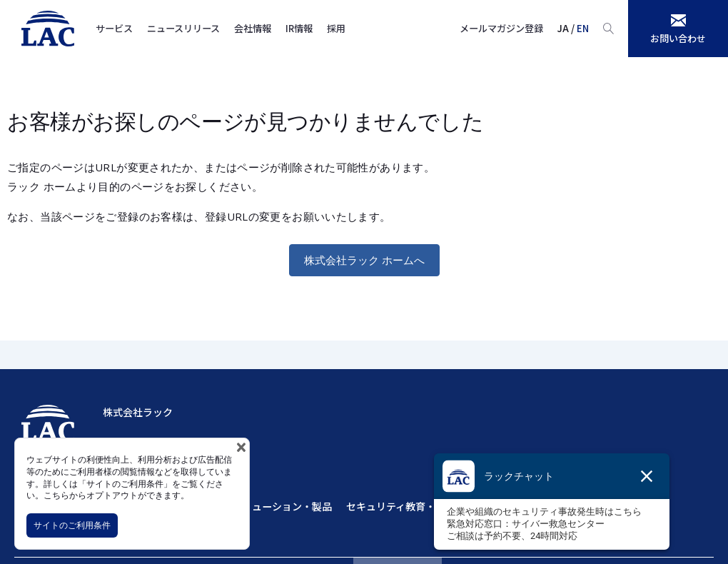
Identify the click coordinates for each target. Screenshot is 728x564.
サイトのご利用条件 (72, 525)
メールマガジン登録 (501, 28)
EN (583, 28)
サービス (114, 28)
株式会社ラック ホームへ (364, 260)
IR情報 (299, 28)
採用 (336, 28)
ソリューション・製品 (282, 506)
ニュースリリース (183, 28)
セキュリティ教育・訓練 (401, 506)
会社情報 (253, 28)
